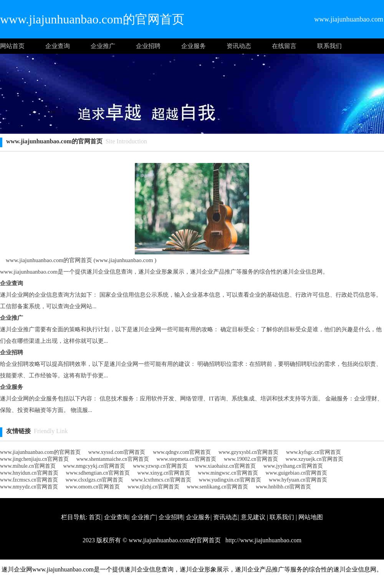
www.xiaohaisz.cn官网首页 (226, 466)
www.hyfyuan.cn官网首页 (298, 480)
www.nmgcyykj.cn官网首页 (94, 466)
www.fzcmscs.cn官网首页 (29, 480)
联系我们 (329, 46)
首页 (95, 517)
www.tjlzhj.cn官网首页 (153, 487)
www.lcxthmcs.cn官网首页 (161, 480)
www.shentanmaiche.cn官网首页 (113, 459)
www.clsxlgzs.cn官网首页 (95, 480)
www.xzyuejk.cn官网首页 (314, 459)
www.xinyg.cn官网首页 (164, 473)
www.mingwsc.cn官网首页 (228, 473)
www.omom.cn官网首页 (93, 487)
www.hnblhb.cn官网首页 (284, 487)
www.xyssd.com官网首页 (117, 452)
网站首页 (12, 46)
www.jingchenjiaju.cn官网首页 (34, 459)
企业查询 (58, 46)
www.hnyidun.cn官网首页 (29, 473)
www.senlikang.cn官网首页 (218, 487)
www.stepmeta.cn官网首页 (186, 459)
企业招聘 (148, 46)
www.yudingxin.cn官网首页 (230, 480)
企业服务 (194, 46)
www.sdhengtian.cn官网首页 (98, 473)
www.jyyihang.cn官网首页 (293, 466)
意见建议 (253, 517)
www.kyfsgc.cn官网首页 (314, 452)
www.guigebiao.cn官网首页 (297, 473)
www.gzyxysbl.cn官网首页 (248, 452)
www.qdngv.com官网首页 (182, 452)
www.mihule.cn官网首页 (28, 466)
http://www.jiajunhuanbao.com (263, 540)
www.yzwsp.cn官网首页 (160, 466)
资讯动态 (239, 46)
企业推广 (103, 46)
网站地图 (311, 517)
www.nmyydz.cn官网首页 (29, 487)
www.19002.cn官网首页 (251, 459)
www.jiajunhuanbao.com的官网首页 (40, 452)
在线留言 (284, 46)
